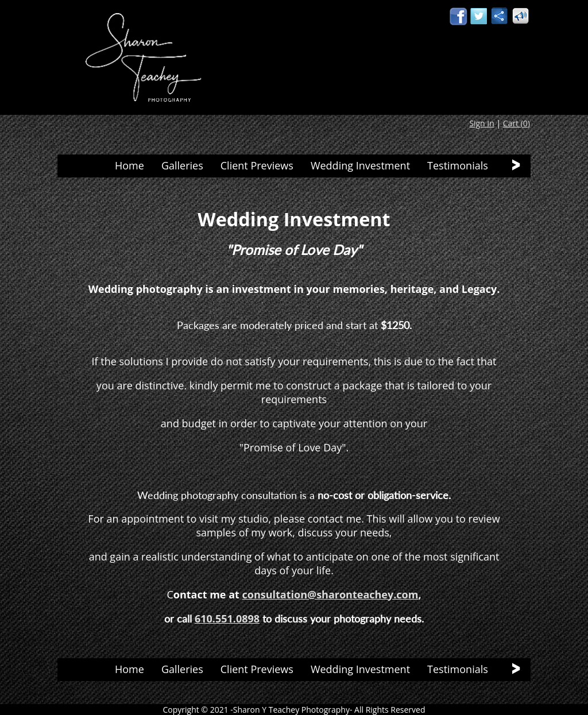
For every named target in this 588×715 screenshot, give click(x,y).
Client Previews (257, 165)
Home (129, 165)
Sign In (482, 123)
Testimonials (458, 165)
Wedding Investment (360, 165)
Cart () (517, 123)
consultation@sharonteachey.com (330, 594)
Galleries (182, 165)
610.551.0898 (227, 619)
